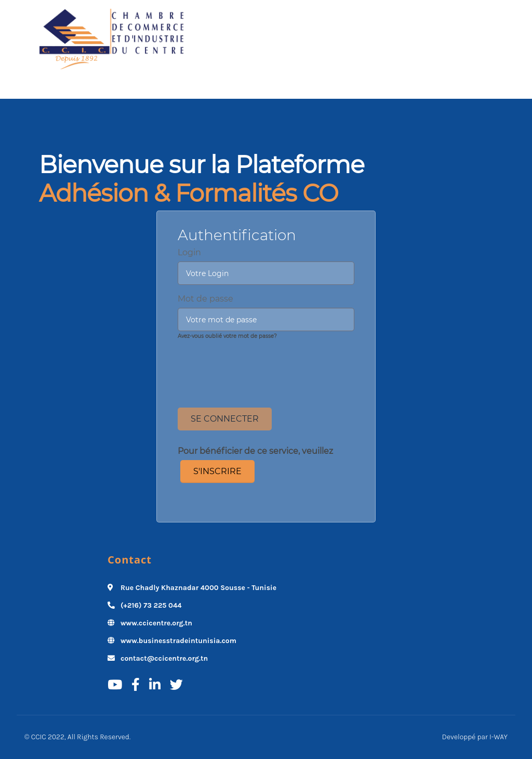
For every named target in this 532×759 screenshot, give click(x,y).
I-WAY (498, 737)
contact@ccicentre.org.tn (164, 658)
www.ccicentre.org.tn (156, 623)
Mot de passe (205, 299)
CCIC (39, 737)
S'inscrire (217, 471)
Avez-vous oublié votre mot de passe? (227, 336)
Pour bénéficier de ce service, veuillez (255, 451)
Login (189, 252)
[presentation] (266, 365)
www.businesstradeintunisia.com (178, 641)
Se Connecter (225, 419)
